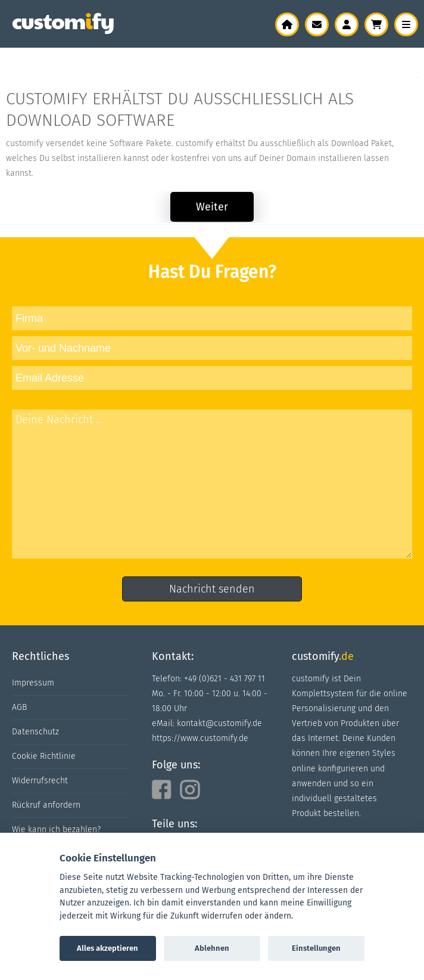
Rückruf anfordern (46, 805)
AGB (19, 707)
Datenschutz (35, 732)
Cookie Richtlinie (44, 756)
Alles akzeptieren (107, 948)
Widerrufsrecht (40, 781)
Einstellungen (316, 948)
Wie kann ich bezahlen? (56, 829)
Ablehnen (212, 948)
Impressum (33, 683)
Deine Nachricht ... (212, 484)
